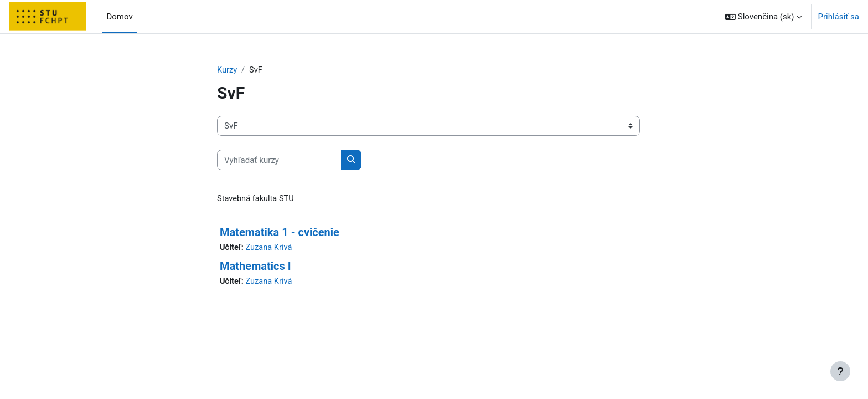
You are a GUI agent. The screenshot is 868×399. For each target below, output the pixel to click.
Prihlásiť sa (839, 17)
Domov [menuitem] (119, 17)
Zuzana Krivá (270, 248)
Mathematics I (255, 267)
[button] (763, 17)
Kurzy (227, 70)
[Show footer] (840, 371)
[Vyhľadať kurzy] (279, 160)
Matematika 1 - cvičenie (280, 233)
